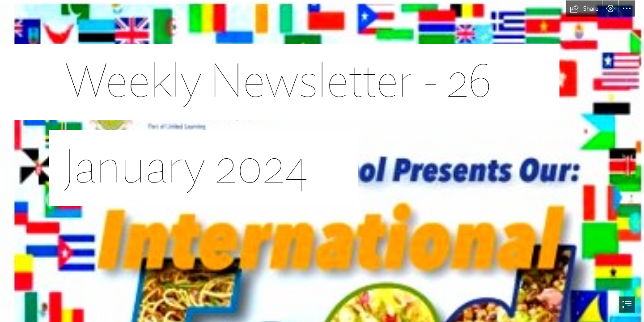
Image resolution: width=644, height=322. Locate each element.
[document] (322, 161)
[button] (584, 8)
